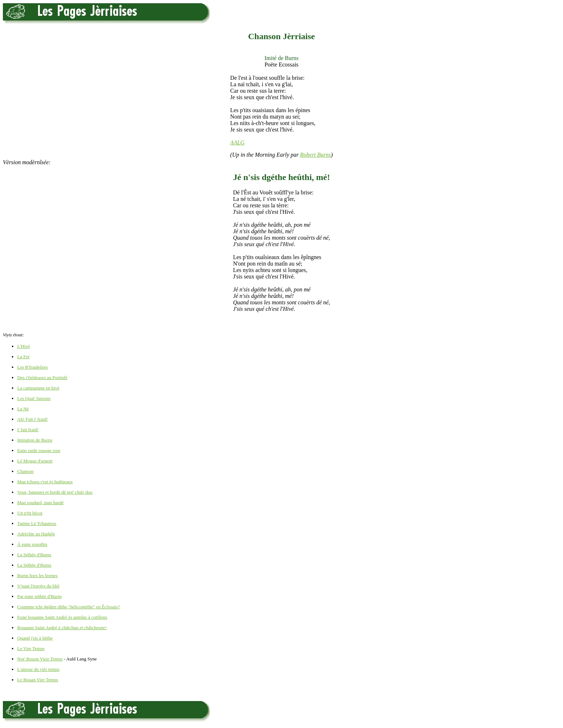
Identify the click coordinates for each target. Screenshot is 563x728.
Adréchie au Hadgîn (36, 534)
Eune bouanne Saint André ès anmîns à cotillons (62, 617)
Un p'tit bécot (30, 513)
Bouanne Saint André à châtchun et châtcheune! (62, 628)
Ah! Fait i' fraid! (32, 419)
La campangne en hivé (38, 388)
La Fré (23, 357)
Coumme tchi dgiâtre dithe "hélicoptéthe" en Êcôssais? (69, 607)
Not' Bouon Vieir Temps (40, 659)
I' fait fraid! (28, 430)
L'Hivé (24, 346)
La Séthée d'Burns (34, 555)
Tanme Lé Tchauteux (37, 523)
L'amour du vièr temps (38, 669)
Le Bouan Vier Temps (38, 680)
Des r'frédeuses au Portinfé (42, 377)
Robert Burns (316, 155)
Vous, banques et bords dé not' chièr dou (55, 492)
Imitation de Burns (35, 440)
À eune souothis (32, 544)
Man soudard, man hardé (40, 503)
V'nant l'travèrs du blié (38, 586)
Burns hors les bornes (37, 575)
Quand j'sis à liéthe (35, 638)
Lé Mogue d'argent (35, 461)
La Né (23, 409)
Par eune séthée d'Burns (39, 596)
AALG (237, 142)
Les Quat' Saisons (34, 398)
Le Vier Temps (31, 648)
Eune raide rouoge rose (39, 450)
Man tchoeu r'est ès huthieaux (45, 482)
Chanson (25, 471)
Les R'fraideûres (32, 367)
